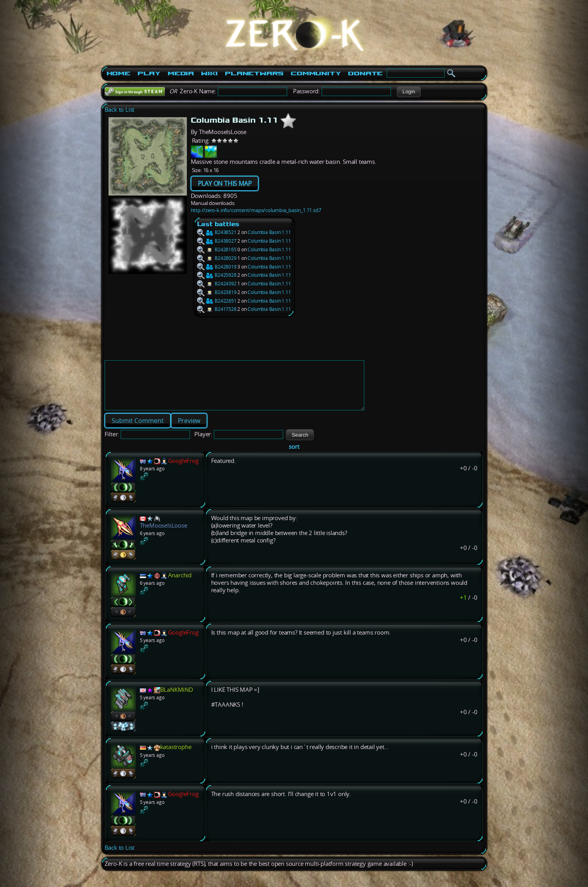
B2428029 (217, 258)
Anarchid (180, 585)
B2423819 (217, 292)
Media (181, 73)
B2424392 (217, 284)
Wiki (209, 73)
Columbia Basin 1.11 (269, 232)
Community (316, 73)
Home (119, 73)
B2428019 (217, 267)
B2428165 (217, 249)
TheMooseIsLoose (164, 535)
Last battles (218, 224)
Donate (365, 73)
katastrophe (176, 756)
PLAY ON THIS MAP (225, 183)
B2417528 (217, 309)
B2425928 (217, 275)
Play (149, 73)
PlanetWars (254, 73)
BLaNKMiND (177, 699)
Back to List (120, 110)
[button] (409, 92)
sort (294, 456)
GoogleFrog (183, 470)
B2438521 (217, 232)
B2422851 (217, 301)
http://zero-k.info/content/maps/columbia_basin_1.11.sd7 (256, 210)
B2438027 (217, 241)
